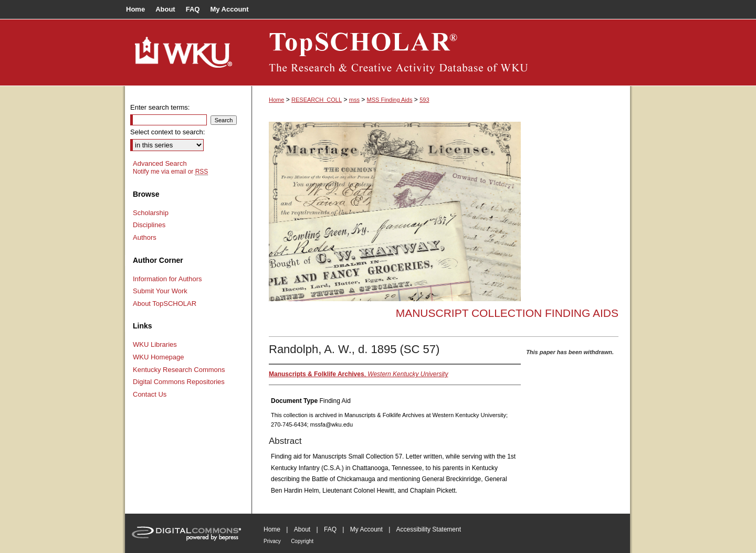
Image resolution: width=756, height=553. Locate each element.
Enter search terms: (160, 107)
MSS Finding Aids (390, 100)
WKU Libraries (155, 344)
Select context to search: (167, 132)
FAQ (330, 529)
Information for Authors (167, 279)
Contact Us (150, 394)
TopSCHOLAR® (441, 52)
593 (424, 100)
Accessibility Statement (429, 529)
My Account (366, 529)
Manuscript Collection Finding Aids (507, 313)
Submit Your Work (160, 291)
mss (354, 100)
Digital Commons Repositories (179, 382)
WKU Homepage (159, 357)
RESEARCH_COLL (317, 100)
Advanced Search (160, 163)
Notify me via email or (170, 172)
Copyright (302, 541)
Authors (145, 237)
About (302, 529)
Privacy (272, 541)
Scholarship (151, 213)
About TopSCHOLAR (165, 304)
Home (276, 100)
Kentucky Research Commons (179, 370)
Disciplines (149, 225)
